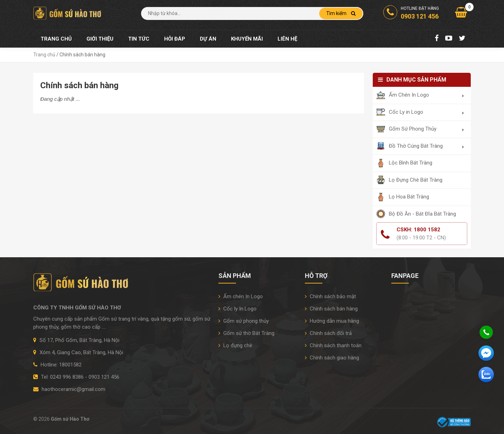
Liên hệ (287, 39)
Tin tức (139, 39)
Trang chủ (56, 39)
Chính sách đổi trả (328, 333)
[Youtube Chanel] (449, 39)
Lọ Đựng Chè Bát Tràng (416, 180)
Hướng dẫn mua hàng (332, 321)
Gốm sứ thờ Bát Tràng (246, 333)
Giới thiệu (100, 39)
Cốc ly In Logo (237, 309)
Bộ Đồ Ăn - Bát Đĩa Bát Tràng (422, 214)
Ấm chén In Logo (241, 296)
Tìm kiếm (341, 13)
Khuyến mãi (247, 39)
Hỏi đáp (175, 39)
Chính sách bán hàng (331, 309)
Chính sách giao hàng (332, 358)
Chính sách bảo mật (330, 296)
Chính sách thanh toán (333, 345)
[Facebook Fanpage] (437, 39)
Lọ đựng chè (235, 345)
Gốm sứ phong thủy (244, 321)
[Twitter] (462, 39)
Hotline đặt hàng (411, 13)
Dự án (208, 39)
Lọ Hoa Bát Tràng (409, 197)
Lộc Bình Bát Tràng (411, 163)
